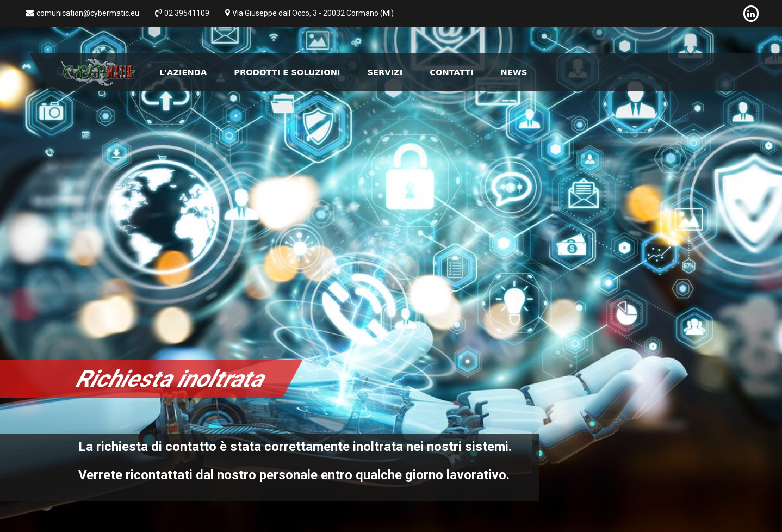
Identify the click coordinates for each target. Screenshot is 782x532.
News (514, 72)
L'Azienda (183, 72)
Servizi (385, 72)
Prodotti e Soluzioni (287, 72)
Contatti (451, 72)
